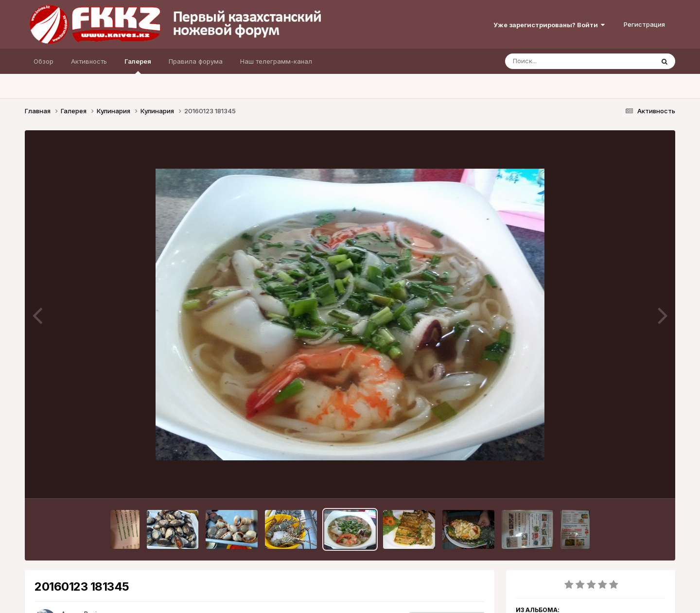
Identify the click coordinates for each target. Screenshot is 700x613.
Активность (89, 61)
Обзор (44, 61)
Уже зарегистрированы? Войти (549, 25)
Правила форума (196, 61)
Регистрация (644, 24)
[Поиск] (561, 61)
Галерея (138, 66)
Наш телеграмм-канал (276, 61)
